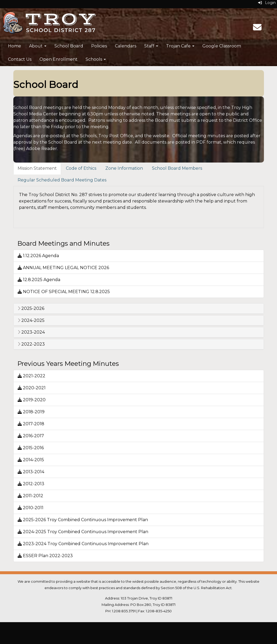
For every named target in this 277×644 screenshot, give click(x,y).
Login (267, 3)
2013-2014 (31, 472)
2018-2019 (31, 412)
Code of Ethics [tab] (81, 168)
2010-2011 (31, 508)
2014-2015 (31, 460)
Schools (96, 59)
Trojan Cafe (180, 46)
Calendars (126, 46)
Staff (151, 46)
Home (15, 46)
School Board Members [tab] (177, 168)
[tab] (139, 309)
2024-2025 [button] (31, 321)
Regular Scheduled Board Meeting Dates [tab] (62, 180)
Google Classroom (222, 46)
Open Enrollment (59, 59)
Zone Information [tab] (124, 168)
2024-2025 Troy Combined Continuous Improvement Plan (83, 532)
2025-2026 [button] (31, 309)
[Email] (257, 29)
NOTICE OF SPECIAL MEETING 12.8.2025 (64, 292)
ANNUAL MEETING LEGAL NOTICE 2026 (63, 268)
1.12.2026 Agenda (38, 256)
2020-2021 (32, 388)
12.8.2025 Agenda (39, 280)
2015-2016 (31, 448)
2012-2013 (31, 484)
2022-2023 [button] (31, 344)
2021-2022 (31, 376)
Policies (99, 46)
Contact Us (20, 59)
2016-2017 (31, 436)
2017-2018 (31, 424)
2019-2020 (32, 400)
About (38, 46)
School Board (69, 46)
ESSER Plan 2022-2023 (45, 556)
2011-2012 (30, 496)
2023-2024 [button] (31, 332)
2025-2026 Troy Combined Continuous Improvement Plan (83, 520)
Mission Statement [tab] (37, 168)
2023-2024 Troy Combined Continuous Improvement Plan (83, 544)
